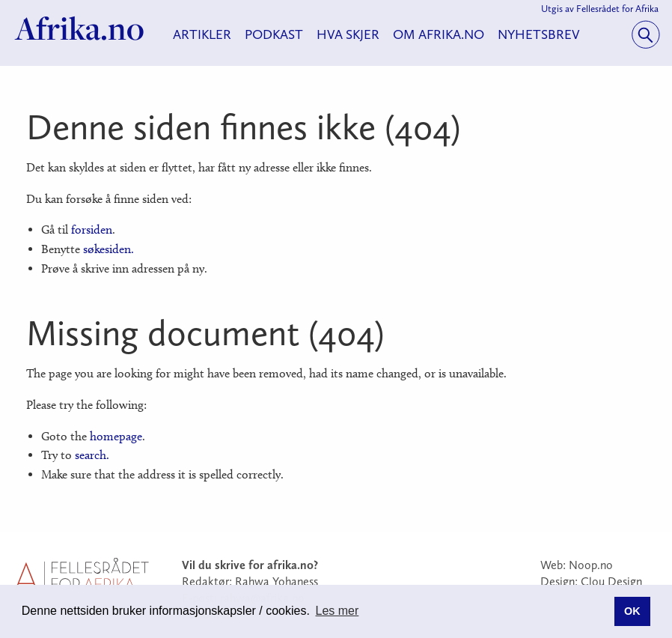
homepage (116, 436)
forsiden (92, 230)
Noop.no (591, 565)
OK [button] (632, 611)
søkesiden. (109, 249)
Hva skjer (348, 34)
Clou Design (611, 581)
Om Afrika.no (439, 34)
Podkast (274, 34)
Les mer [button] (337, 611)
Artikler (202, 34)
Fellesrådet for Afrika (617, 9)
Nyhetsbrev (539, 34)
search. (92, 455)
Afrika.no (80, 28)
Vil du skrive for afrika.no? (250, 565)
